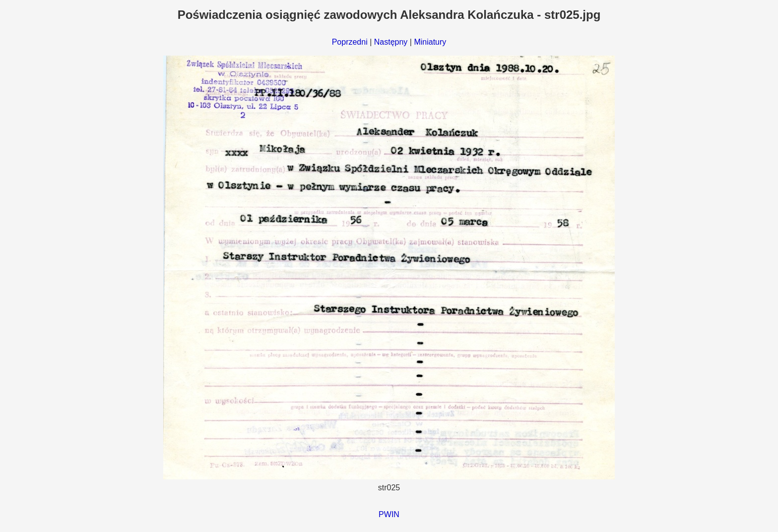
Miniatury (430, 42)
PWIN (389, 514)
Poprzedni (350, 42)
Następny (391, 42)
